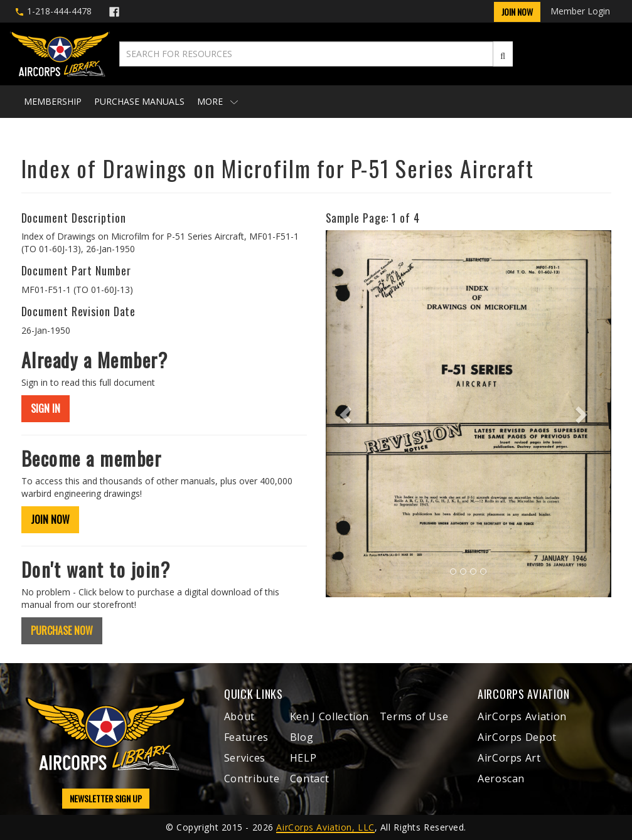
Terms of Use (414, 716)
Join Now (517, 12)
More (217, 101)
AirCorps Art (509, 758)
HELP (303, 758)
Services (245, 758)
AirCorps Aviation (522, 716)
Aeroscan (501, 779)
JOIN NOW (50, 519)
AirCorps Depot (517, 737)
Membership (53, 101)
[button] (347, 413)
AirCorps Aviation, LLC (325, 827)
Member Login (580, 11)
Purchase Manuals (139, 101)
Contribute (252, 779)
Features (246, 737)
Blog (302, 737)
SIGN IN (46, 408)
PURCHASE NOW (62, 630)
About (239, 716)
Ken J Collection (329, 716)
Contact (309, 779)
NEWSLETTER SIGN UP (106, 798)
